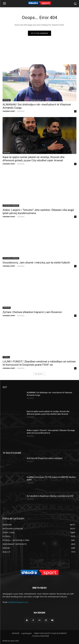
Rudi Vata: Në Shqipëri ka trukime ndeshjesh (45, 458)
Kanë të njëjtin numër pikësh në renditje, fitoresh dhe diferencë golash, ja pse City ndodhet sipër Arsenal (34, 159)
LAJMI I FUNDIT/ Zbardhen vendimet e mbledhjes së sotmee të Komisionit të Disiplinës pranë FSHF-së (39, 363)
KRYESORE (7, 100)
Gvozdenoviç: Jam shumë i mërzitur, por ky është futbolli (36, 263)
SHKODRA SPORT (9, 111)
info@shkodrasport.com (18, 602)
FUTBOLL (6, 357)
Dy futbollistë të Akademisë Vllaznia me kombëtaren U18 (50, 496)
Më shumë (40, 374)
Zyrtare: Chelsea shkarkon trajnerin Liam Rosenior (32, 312)
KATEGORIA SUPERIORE (11, 206)
